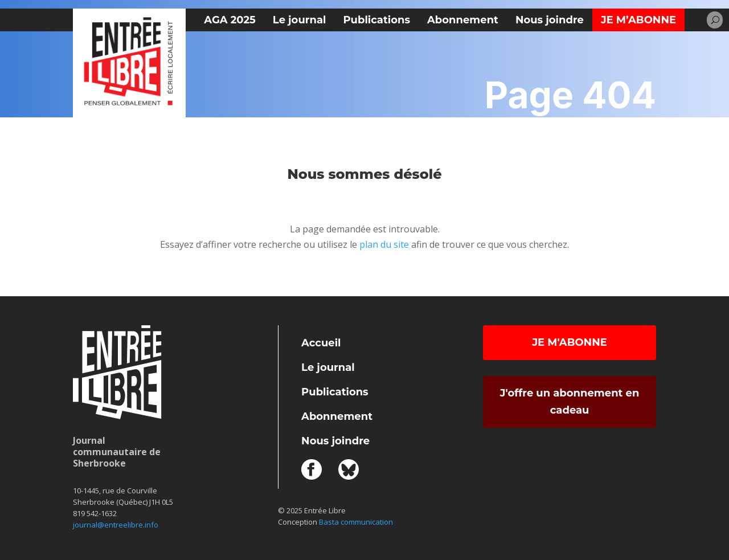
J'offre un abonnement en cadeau (570, 402)
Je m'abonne (569, 342)
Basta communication (356, 522)
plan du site (384, 244)
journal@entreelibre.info (116, 525)
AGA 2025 (230, 20)
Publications (376, 20)
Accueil (321, 343)
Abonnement (463, 20)
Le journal (300, 20)
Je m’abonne (638, 20)
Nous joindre (550, 20)
